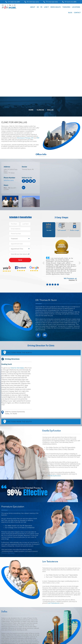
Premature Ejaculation (8, 553)
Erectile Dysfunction (54, 476)
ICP (32, 138)
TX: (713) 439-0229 (52, 2)
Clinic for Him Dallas (17, 368)
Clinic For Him (9, 7)
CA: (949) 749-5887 (14, 2)
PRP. (38, 138)
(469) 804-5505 (9, 180)
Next (80, 263)
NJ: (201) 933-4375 (33, 2)
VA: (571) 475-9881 (71, 2)
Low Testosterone (54, 603)
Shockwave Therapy (24, 138)
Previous (44, 263)
